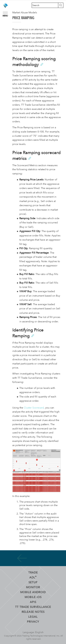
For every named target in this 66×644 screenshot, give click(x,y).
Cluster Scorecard (34, 408)
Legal (33, 617)
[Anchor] (42, 64)
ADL (33, 577)
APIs (33, 602)
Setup (33, 582)
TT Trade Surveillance (33, 607)
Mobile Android (33, 592)
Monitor (33, 587)
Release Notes (33, 612)
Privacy (33, 622)
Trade (33, 572)
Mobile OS (33, 597)
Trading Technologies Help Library (5, 5)
